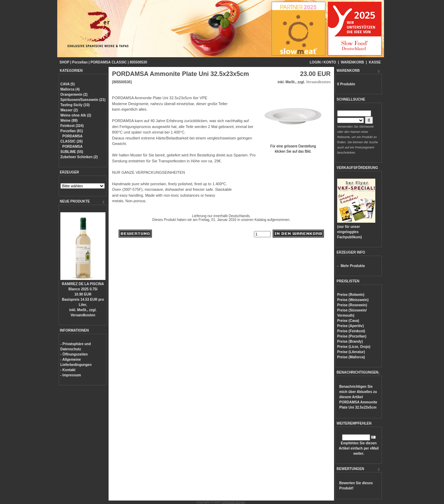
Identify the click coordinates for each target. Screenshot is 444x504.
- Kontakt (68, 370)
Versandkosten (83, 315)
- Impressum (71, 375)
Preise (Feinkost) (351, 331)
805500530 (138, 62)
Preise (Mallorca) (351, 357)
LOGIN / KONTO (323, 62)
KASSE (375, 62)
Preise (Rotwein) (351, 295)
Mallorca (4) (70, 89)
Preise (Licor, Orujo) (354, 347)
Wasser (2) (69, 110)
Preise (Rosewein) (352, 305)
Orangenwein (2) (74, 95)
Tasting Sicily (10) (75, 105)
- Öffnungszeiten (74, 354)
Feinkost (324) (72, 126)
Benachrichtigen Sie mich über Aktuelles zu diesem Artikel (358, 397)
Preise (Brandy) (350, 341)
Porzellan (80, 62)
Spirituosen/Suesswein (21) (83, 100)
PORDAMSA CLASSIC (109, 62)
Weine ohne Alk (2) (76, 115)
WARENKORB (353, 62)
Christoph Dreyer (233, 502)
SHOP (65, 62)
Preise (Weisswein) (353, 300)
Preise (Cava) (348, 321)
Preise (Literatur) (351, 352)
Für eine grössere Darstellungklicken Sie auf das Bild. (293, 146)
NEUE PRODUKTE (75, 201)
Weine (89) (69, 121)
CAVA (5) (67, 84)
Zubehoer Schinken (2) (79, 157)
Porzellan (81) (72, 131)
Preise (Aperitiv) (351, 326)
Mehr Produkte (353, 266)
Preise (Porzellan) (352, 336)
